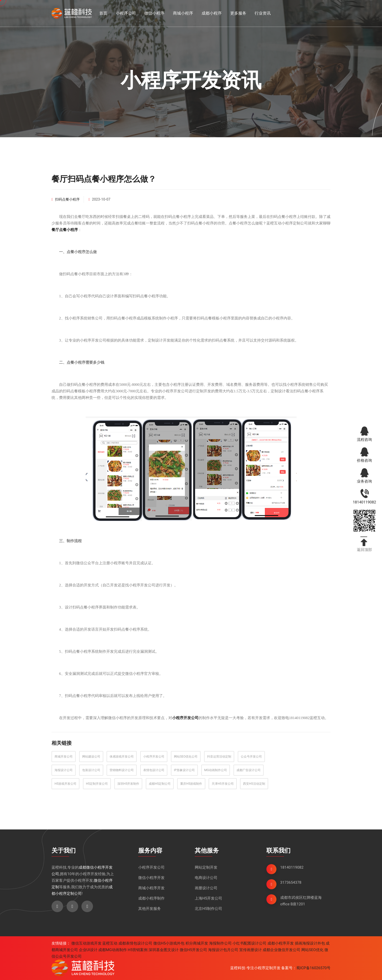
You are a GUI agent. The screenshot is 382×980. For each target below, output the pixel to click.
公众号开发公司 (251, 757)
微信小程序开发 (151, 878)
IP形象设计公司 (184, 770)
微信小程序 (154, 13)
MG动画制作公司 (216, 770)
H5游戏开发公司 (65, 784)
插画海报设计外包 (310, 943)
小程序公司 (126, 13)
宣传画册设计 (251, 950)
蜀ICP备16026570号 (313, 968)
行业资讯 (263, 13)
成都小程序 (212, 13)
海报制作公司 (220, 943)
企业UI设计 (88, 950)
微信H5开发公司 (193, 950)
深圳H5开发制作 (128, 784)
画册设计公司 (206, 888)
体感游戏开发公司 (122, 757)
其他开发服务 (150, 909)
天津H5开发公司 (223, 784)
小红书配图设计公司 (249, 943)
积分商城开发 (197, 943)
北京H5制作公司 (208, 909)
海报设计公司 (64, 770)
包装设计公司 (91, 770)
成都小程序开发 (281, 943)
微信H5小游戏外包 (169, 943)
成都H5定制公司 (160, 784)
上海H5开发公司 (208, 898)
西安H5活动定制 (254, 784)
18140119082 (292, 867)
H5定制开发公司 (97, 784)
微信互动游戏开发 (86, 943)
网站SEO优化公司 (186, 757)
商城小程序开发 (151, 888)
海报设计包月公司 (223, 950)
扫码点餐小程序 (67, 199)
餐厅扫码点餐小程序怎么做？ (104, 179)
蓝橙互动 (110, 943)
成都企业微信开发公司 (281, 950)
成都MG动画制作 (112, 950)
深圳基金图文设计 (164, 950)
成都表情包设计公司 (135, 943)
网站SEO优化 (312, 950)
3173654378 (291, 882)
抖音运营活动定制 (219, 757)
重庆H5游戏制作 (191, 784)
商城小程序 (183, 13)
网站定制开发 (206, 867)
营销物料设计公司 (122, 770)
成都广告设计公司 (249, 770)
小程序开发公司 (154, 757)
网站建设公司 (91, 757)
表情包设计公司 (154, 770)
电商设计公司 (206, 878)
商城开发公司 (64, 757)
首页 (103, 13)
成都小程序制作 (151, 898)
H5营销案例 (138, 950)
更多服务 (238, 13)
